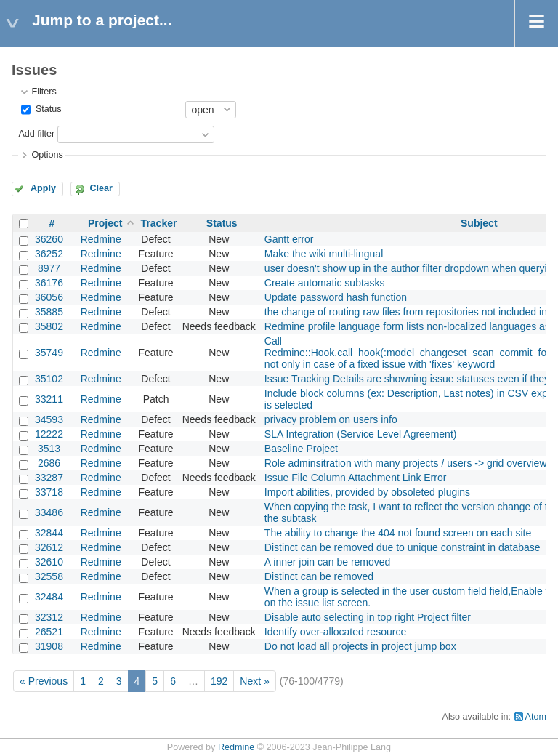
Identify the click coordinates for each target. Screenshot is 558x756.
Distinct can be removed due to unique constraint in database (403, 547)
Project (105, 223)
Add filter (36, 134)
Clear (101, 188)
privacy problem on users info (331, 419)
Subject (479, 223)
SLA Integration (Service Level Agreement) (361, 434)
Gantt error (289, 239)
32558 (49, 576)
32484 (49, 597)
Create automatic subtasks (325, 283)
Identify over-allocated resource (335, 632)
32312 (49, 617)
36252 (49, 254)
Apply (43, 188)
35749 (49, 353)
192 (219, 681)
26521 (49, 632)
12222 (49, 434)
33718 (49, 492)
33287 (49, 478)
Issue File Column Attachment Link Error (356, 478)
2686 (49, 463)
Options (47, 155)
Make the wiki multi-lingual (324, 254)
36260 (49, 239)
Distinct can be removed (319, 576)
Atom (536, 717)
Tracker (159, 223)
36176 (49, 283)
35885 (49, 312)
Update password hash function (336, 297)
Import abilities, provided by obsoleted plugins (367, 492)
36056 (49, 297)
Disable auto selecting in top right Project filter (368, 617)
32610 (49, 562)
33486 (49, 512)
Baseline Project (301, 449)
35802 (49, 326)
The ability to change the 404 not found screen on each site (398, 533)
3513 (49, 449)
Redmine (101, 239)
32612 (49, 547)
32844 (49, 533)
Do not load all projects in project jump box (360, 646)
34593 (49, 419)
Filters (44, 92)
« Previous (44, 681)
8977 (49, 268)
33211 (49, 399)
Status (47, 109)
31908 (49, 646)
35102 (49, 379)
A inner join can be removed (328, 562)
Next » (254, 681)
